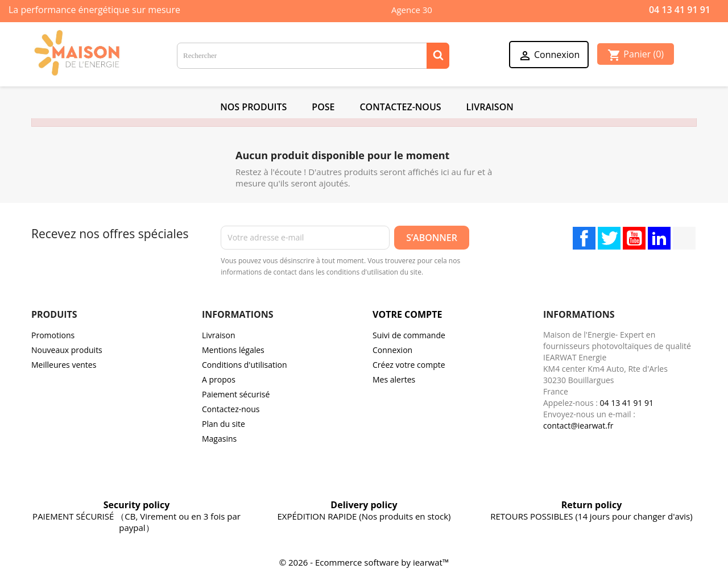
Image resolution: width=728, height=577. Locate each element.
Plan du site (224, 424)
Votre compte (407, 314)
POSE (323, 107)
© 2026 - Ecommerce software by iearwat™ (364, 562)
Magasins (219, 439)
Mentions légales (233, 350)
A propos (219, 379)
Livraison (490, 107)
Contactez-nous (231, 409)
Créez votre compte (409, 365)
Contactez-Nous (400, 107)
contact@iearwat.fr (578, 426)
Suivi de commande (409, 335)
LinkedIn (659, 238)
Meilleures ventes (64, 365)
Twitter (609, 238)
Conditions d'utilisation (245, 365)
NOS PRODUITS (253, 107)
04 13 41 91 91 (680, 10)
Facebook (584, 238)
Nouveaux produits (67, 350)
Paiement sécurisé (236, 394)
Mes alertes (394, 379)
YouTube (634, 238)
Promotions (53, 335)
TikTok (684, 238)
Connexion (392, 350)
